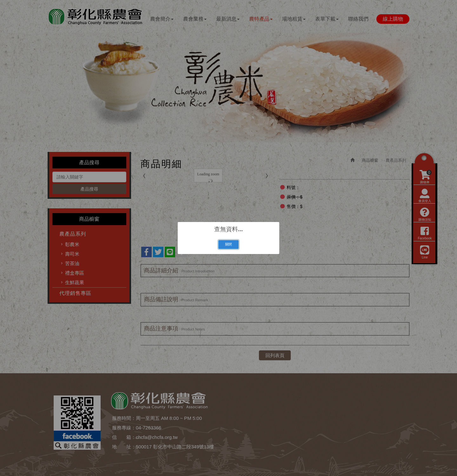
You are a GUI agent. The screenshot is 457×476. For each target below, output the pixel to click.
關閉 (228, 244)
